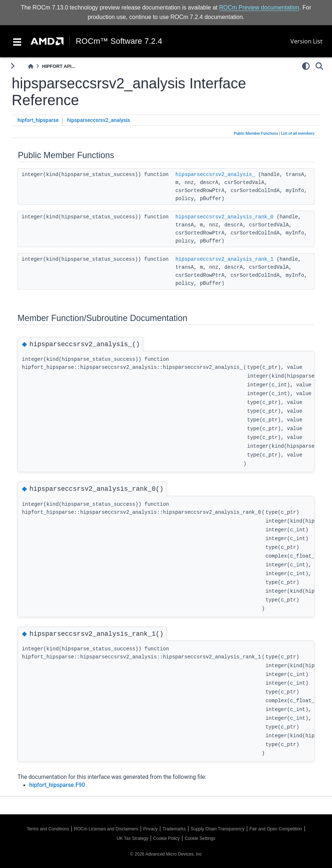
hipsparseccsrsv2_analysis (99, 120)
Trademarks (174, 829)
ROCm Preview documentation (259, 7)
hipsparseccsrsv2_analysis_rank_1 (225, 259)
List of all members (298, 133)
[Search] (319, 66)
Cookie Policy (167, 838)
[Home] (31, 66)
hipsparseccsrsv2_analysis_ (215, 175)
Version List (306, 41)
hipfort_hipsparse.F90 (57, 785)
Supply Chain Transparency (218, 829)
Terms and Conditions (48, 829)
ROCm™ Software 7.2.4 (119, 41)
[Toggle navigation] (17, 41)
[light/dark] (306, 66)
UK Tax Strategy (132, 838)
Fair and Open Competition (276, 829)
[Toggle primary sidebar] (13, 66)
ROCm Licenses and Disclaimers (106, 829)
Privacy (150, 829)
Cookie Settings (200, 838)
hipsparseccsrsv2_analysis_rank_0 (225, 217)
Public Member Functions (256, 133)
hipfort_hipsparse (38, 120)
